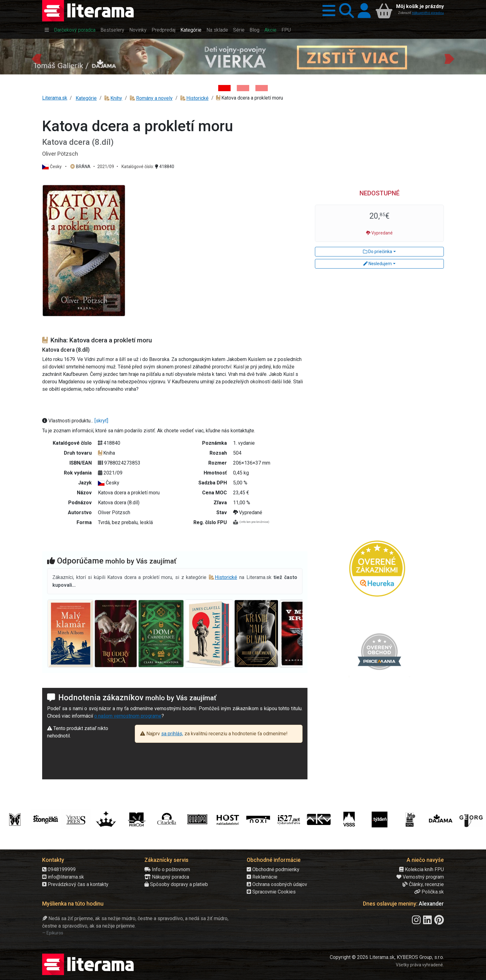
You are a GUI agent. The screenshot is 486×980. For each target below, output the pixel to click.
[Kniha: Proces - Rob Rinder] (262, 88)
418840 (165, 167)
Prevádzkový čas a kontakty (75, 884)
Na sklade (217, 30)
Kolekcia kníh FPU (422, 869)
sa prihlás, (172, 734)
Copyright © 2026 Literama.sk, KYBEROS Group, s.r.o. (387, 957)
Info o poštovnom (167, 869)
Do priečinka (378, 252)
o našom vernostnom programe (128, 716)
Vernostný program (420, 877)
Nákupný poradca (167, 877)
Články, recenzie (423, 884)
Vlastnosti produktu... (68, 421)
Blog (254, 30)
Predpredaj (163, 30)
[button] (327, 11)
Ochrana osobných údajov (277, 884)
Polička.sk (429, 892)
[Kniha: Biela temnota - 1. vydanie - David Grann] (243, 88)
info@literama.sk (63, 877)
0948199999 (59, 869)
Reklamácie (262, 877)
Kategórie (191, 30)
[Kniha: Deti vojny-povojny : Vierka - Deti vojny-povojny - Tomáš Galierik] (224, 88)
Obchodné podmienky (273, 869)
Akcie (270, 30)
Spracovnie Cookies (271, 892)
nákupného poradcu (428, 13)
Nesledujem (378, 264)
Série (239, 30)
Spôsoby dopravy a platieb (176, 884)
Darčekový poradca (75, 30)
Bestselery (112, 30)
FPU (286, 30)
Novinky (138, 30)
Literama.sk (55, 98)
